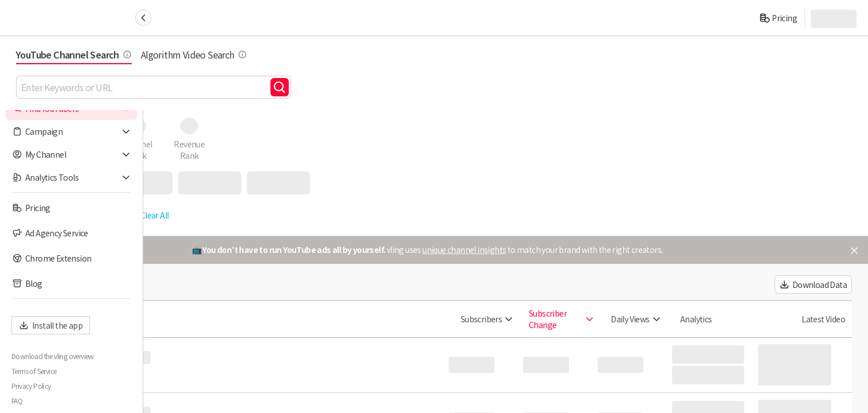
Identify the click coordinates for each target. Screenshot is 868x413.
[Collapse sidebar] (143, 18)
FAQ (17, 401)
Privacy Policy (31, 386)
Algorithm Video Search (337, 54)
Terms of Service (34, 371)
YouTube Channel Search (217, 54)
